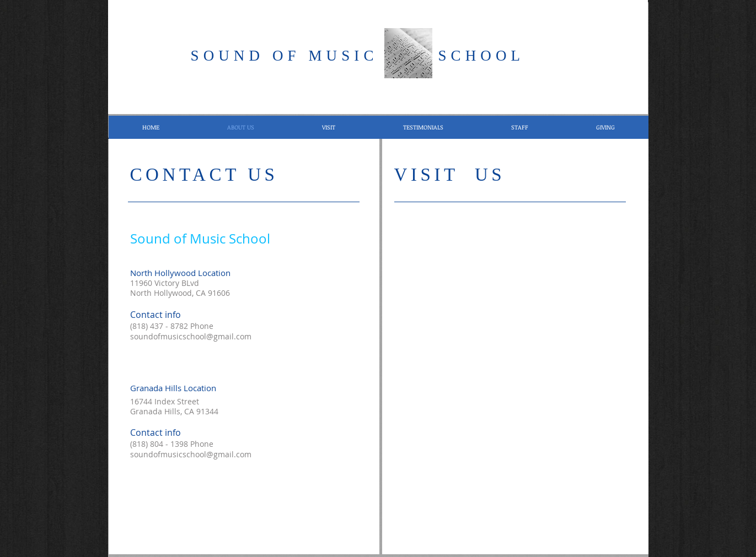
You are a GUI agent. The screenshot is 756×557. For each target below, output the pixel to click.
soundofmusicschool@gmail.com (191, 336)
